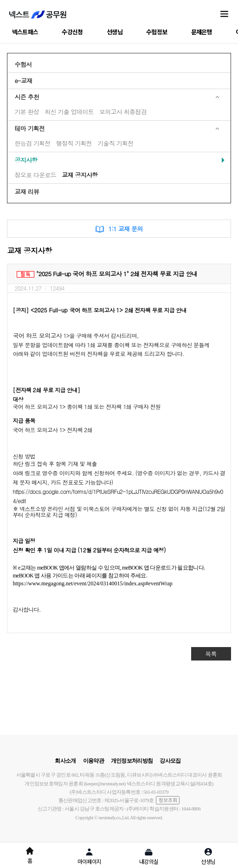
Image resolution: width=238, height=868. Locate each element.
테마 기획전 (29, 128)
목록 (211, 654)
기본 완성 (27, 112)
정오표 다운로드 (35, 175)
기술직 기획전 (115, 143)
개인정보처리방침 (132, 761)
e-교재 (23, 81)
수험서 (23, 64)
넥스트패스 (25, 32)
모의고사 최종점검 (123, 112)
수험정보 (157, 32)
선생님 (115, 32)
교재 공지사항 (80, 175)
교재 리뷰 (27, 191)
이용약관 (93, 761)
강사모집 (170, 761)
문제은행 (202, 32)
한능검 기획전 (32, 143)
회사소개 (65, 761)
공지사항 (26, 160)
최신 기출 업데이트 (69, 112)
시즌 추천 (27, 97)
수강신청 (72, 32)
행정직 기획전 (74, 143)
